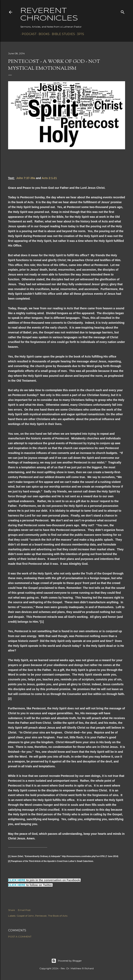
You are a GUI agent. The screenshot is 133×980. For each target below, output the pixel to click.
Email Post (24, 910)
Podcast (28, 34)
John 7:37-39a (26, 178)
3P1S (79, 34)
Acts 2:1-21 (49, 178)
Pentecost (41, 916)
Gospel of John (25, 916)
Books (43, 34)
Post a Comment (20, 937)
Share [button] (11, 910)
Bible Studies (62, 34)
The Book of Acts (58, 916)
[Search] (123, 11)
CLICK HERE (17, 880)
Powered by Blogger (67, 961)
